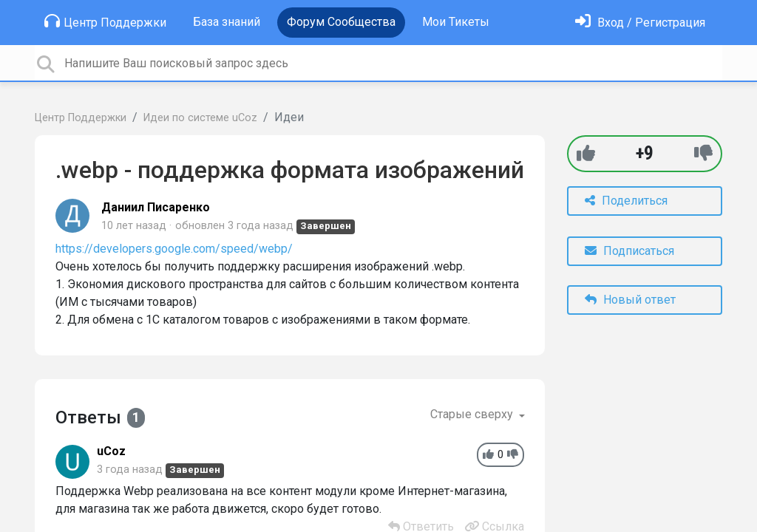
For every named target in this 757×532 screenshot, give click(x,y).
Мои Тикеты (456, 22)
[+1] (586, 153)
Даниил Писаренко (156, 207)
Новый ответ (630, 300)
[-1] (703, 153)
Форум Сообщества (341, 22)
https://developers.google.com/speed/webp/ (174, 249)
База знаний (227, 22)
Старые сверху (473, 414)
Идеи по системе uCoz (200, 118)
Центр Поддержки (105, 21)
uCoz (111, 451)
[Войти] (640, 23)
